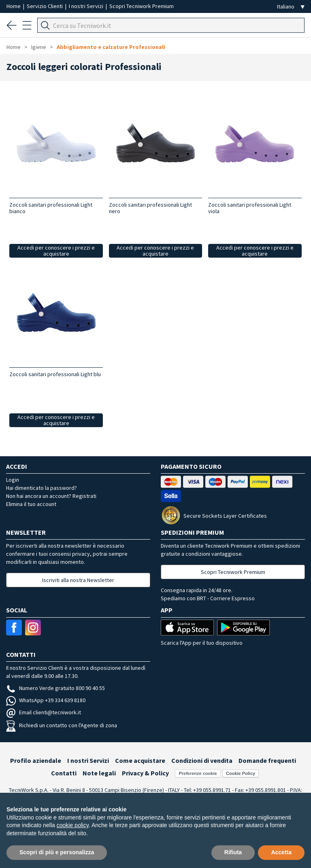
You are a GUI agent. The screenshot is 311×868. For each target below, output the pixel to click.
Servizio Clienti (45, 6)
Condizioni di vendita (202, 760)
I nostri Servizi (87, 6)
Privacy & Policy (145, 773)
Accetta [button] (281, 852)
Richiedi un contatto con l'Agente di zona (62, 725)
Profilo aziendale (36, 760)
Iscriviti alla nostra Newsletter (78, 580)
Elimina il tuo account (31, 504)
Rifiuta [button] (233, 852)
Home (14, 6)
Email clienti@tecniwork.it (44, 712)
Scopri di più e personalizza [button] (57, 852)
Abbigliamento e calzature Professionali (111, 47)
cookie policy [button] (73, 825)
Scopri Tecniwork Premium (142, 6)
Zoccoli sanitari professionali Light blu (55, 374)
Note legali (99, 773)
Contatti (64, 773)
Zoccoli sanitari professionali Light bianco (51, 208)
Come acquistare (140, 760)
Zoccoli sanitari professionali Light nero (150, 208)
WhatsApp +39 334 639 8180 (46, 700)
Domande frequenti (267, 760)
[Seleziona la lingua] (291, 7)
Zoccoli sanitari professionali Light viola (250, 208)
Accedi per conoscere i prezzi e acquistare (56, 251)
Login (13, 480)
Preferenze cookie (198, 773)
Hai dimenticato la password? (42, 488)
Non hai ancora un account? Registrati (51, 496)
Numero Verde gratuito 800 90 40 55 (55, 688)
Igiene (39, 47)
